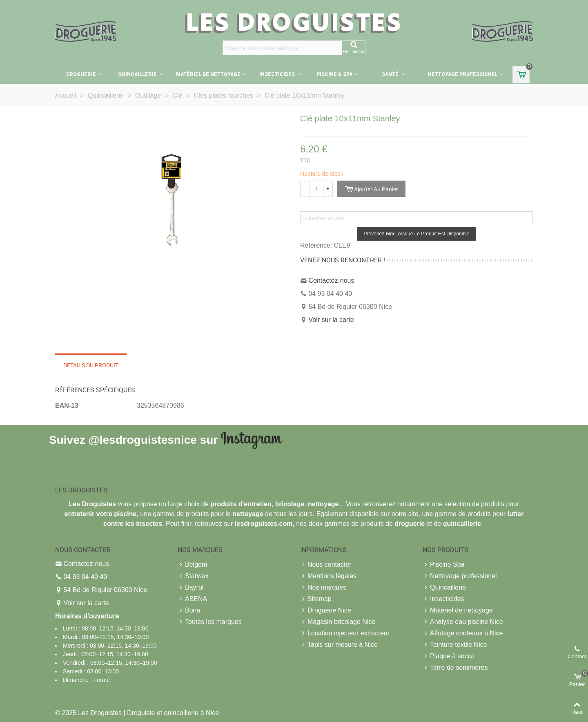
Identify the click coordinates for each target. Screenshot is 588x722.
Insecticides (278, 74)
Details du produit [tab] (91, 365)
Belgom (192, 565)
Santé (391, 74)
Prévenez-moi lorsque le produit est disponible (417, 234)
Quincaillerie (138, 74)
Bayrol (190, 588)
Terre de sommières (455, 668)
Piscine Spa (444, 565)
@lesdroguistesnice (142, 439)
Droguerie (81, 74)
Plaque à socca (449, 656)
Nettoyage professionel (463, 74)
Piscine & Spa (334, 74)
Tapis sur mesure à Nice (339, 645)
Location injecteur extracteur (345, 633)
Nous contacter (326, 565)
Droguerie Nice (326, 610)
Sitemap (316, 599)
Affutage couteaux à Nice (463, 633)
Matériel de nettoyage (208, 74)
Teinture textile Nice (455, 645)
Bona (189, 610)
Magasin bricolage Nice (338, 622)
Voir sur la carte (331, 320)
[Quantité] (316, 189)
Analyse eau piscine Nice (463, 622)
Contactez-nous (331, 281)
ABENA (192, 599)
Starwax (193, 576)
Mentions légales (328, 576)
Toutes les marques (210, 622)
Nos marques (323, 588)
